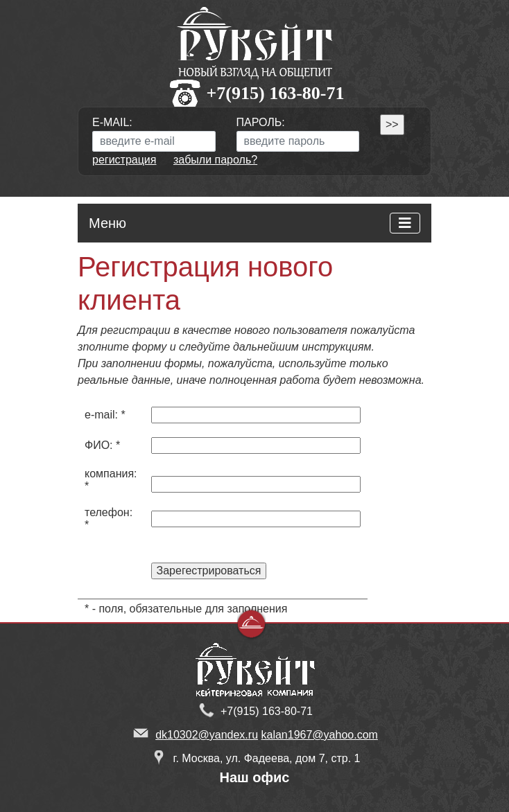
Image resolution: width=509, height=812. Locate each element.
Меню (107, 223)
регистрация (124, 160)
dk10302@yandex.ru (207, 735)
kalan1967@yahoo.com (320, 735)
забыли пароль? (215, 160)
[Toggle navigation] (405, 223)
